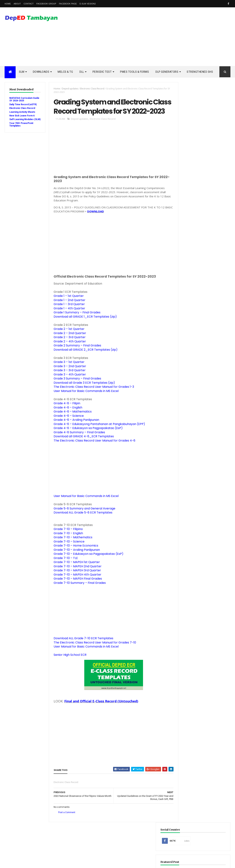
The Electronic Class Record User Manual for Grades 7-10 (93, 653)
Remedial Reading (192, 478)
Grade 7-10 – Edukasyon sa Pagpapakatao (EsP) (86, 565)
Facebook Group (46, 4)
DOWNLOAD (102, 222)
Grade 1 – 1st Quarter (67, 307)
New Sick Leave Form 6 (22, 116)
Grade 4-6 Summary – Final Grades (77, 443)
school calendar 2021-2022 (197, 524)
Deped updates (68, 89)
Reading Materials (192, 472)
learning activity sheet (195, 512)
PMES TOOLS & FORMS (134, 72)
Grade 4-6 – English (66, 418)
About (17, 4)
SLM (22, 72)
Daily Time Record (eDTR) (23, 104)
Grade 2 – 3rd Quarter (68, 348)
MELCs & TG (65, 72)
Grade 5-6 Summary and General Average (82, 519)
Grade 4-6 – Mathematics (71, 423)
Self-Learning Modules (195, 489)
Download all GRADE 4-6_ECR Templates (82, 447)
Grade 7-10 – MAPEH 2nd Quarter (76, 577)
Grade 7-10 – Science (67, 552)
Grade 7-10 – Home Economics (74, 557)
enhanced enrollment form (198, 507)
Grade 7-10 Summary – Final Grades (78, 594)
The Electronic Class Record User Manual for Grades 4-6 (92, 451)
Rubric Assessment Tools (196, 483)
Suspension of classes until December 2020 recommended (210, 380)
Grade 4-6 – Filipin (65, 414)
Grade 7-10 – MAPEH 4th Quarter (75, 585)
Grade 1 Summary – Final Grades (75, 323)
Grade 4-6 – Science (67, 427)
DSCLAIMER (217, 292)
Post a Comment (65, 823)
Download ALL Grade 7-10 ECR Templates (81, 649)
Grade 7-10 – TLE (64, 569)
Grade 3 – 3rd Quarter (68, 381)
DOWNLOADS (41, 72)
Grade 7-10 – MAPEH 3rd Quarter (75, 581)
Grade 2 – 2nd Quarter (68, 344)
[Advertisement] (164, 37)
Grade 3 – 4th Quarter (68, 385)
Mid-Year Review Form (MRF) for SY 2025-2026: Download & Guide (202, 135)
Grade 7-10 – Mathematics (71, 548)
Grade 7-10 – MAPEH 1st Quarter (75, 573)
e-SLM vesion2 (88, 4)
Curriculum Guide (192, 432)
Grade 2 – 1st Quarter (67, 340)
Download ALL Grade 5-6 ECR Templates (81, 523)
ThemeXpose (23, 863)
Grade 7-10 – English (66, 544)
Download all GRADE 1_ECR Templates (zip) (83, 327)
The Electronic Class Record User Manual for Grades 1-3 (92, 398)
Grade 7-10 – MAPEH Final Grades (76, 590)
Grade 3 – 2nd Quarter (68, 377)
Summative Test (191, 495)
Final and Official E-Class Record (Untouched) (99, 712)
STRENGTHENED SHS (200, 72)
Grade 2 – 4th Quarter (68, 352)
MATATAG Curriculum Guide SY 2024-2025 (21, 99)
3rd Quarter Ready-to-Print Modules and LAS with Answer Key (210, 328)
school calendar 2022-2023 (197, 530)
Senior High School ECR (68, 666)
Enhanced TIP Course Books (197, 449)
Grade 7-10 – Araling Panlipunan (75, 561)
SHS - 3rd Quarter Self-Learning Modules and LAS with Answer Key (210, 344)
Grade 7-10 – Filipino (66, 540)
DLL (82, 72)
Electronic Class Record (22, 108)
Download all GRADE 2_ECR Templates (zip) (84, 360)
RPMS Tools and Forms (195, 466)
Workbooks (189, 501)
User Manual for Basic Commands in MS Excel (84, 402)
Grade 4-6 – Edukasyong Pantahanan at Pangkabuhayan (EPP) (97, 435)
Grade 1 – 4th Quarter (67, 319)
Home (8, 4)
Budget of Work (191, 426)
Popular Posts (189, 292)
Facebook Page (68, 4)
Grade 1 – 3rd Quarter (67, 315)
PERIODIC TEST (102, 72)
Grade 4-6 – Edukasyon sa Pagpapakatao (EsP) (86, 439)
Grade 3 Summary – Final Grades (75, 389)
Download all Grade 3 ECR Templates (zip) (82, 394)
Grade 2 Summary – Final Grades (75, 356)
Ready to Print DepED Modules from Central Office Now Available (210, 396)
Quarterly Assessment (195, 461)
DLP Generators (167, 72)
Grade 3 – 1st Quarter (67, 373)
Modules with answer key (197, 455)
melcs (186, 518)
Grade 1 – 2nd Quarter (67, 311)
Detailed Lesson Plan (194, 437)
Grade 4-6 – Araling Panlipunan (74, 431)
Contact (29, 4)
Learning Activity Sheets (22, 112)
